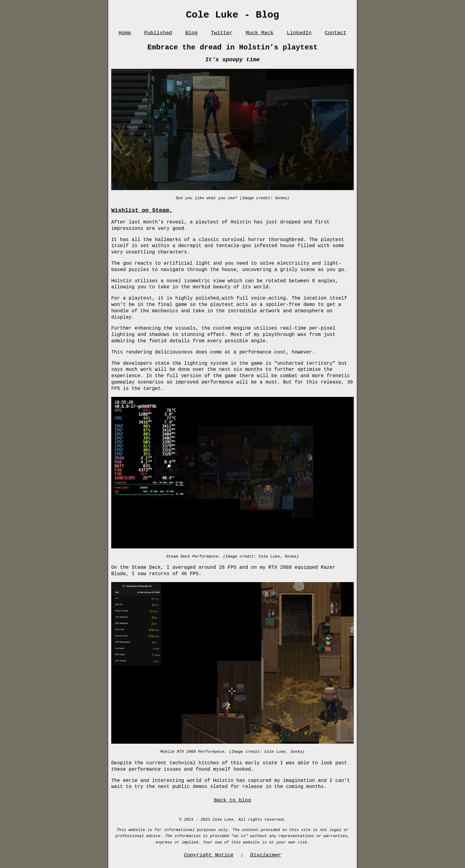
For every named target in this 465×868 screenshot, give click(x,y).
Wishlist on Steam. (142, 210)
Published (158, 33)
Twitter (222, 33)
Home (125, 33)
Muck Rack (260, 33)
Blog (191, 33)
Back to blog (232, 800)
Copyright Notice (209, 855)
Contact (335, 33)
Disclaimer (266, 855)
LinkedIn (299, 33)
